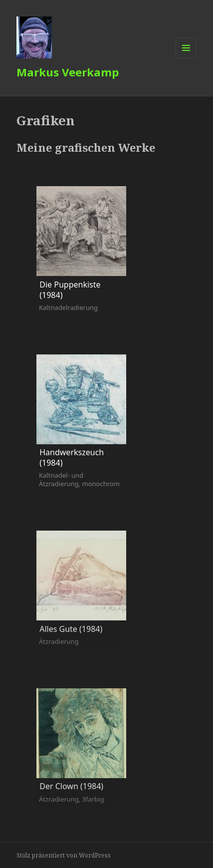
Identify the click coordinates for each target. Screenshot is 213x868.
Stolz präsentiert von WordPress (64, 855)
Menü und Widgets (186, 58)
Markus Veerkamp (68, 72)
